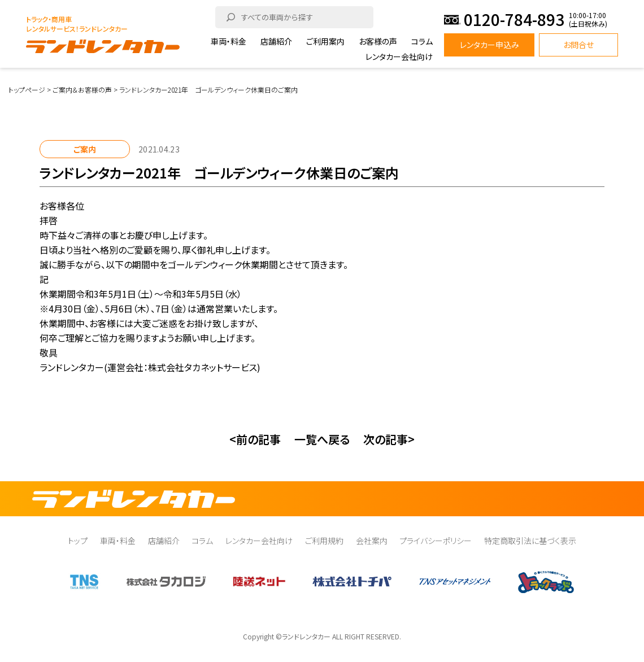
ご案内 (85, 149)
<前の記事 (255, 439)
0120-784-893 (514, 19)
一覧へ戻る (322, 439)
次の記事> (389, 439)
